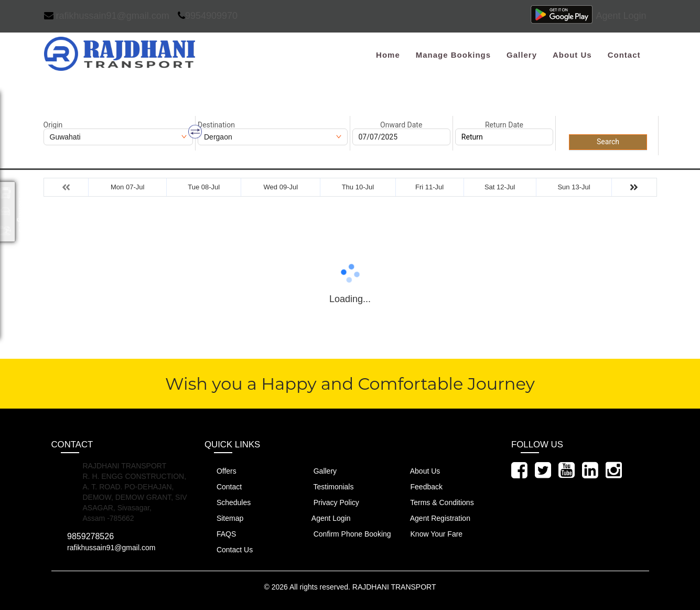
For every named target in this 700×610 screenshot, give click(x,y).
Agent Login (621, 16)
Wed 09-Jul (281, 187)
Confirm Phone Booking (346, 534)
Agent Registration (434, 518)
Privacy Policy (330, 502)
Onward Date (401, 125)
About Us (572, 55)
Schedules (228, 502)
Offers (220, 471)
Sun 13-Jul (574, 187)
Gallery (522, 55)
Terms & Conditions (436, 502)
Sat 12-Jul (500, 187)
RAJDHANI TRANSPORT (394, 587)
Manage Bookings (453, 55)
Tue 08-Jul (204, 187)
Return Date (504, 125)
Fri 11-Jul (429, 187)
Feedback (421, 486)
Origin (53, 125)
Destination (216, 125)
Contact (624, 55)
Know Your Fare (431, 534)
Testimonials (328, 486)
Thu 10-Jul (358, 187)
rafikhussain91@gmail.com (107, 16)
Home (388, 55)
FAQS (220, 534)
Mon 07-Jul (127, 187)
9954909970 (208, 16)
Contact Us (229, 549)
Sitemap (224, 518)
